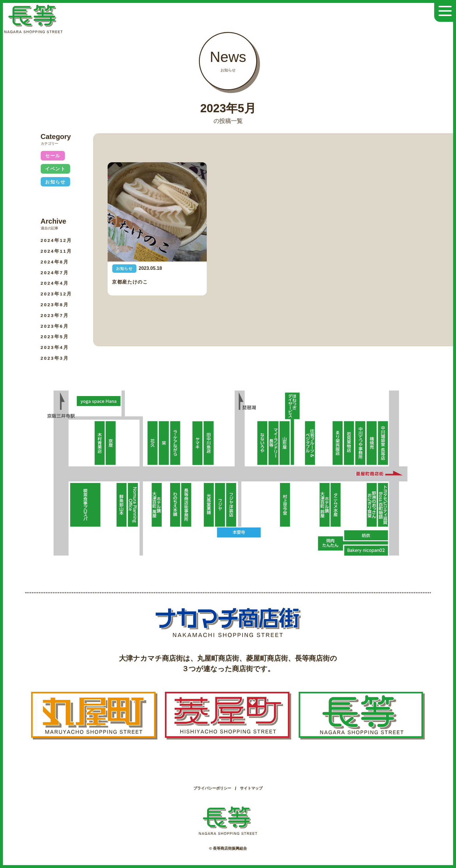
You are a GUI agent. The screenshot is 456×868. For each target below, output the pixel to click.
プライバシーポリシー (212, 788)
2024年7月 (55, 273)
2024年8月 (55, 262)
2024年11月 (57, 251)
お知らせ (56, 182)
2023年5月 (55, 337)
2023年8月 (55, 305)
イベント (56, 169)
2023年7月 (55, 315)
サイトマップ (251, 788)
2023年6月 (55, 326)
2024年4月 (55, 283)
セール (53, 156)
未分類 (53, 195)
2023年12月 (57, 294)
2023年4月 (55, 347)
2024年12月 (57, 240)
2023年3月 (55, 358)
